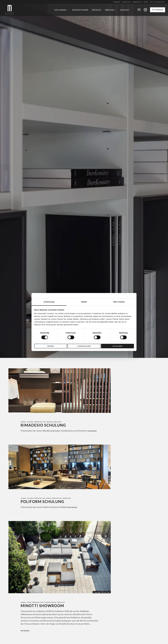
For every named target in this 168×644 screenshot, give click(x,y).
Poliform (49, 499)
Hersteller (30, 422)
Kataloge (126, 2)
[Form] (137, 10)
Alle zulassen (117, 346)
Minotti (29, 604)
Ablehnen (51, 346)
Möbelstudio (38, 422)
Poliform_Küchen (57, 499)
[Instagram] (144, 10)
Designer (24, 422)
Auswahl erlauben (84, 346)
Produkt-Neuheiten (50, 604)
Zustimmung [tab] (49, 302)
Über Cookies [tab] (119, 302)
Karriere (117, 2)
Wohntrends (57, 422)
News (146, 2)
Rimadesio (50, 422)
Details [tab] (84, 302)
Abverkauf (137, 2)
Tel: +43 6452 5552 (157, 2)
